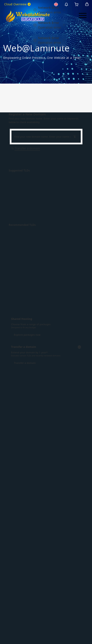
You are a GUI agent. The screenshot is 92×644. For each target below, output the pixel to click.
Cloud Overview (17, 4)
